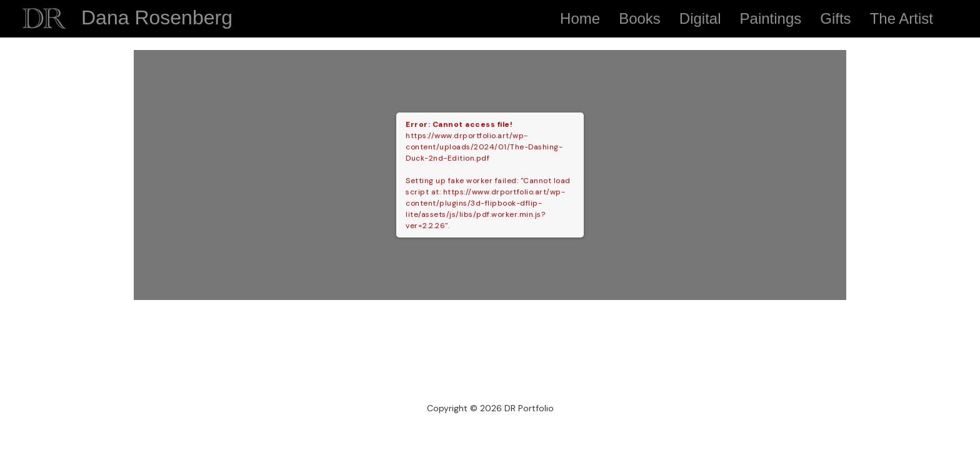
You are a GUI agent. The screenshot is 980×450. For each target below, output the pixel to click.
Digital (700, 18)
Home (580, 18)
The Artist (902, 18)
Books (640, 18)
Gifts (835, 18)
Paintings (771, 18)
